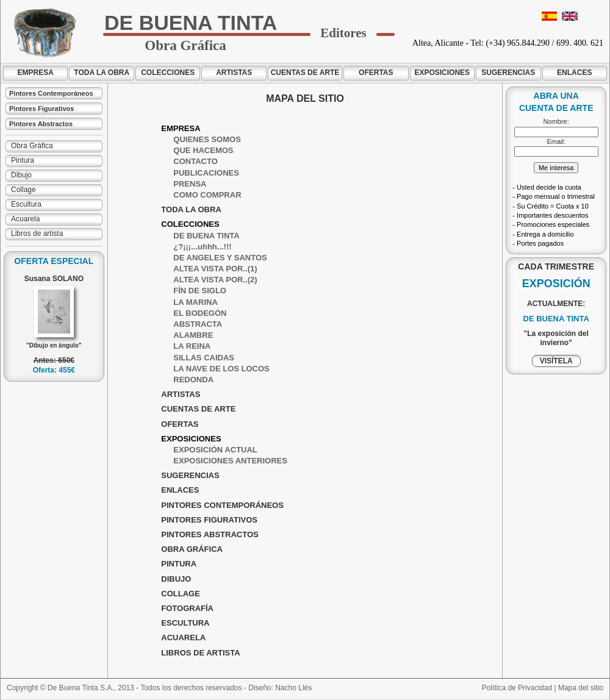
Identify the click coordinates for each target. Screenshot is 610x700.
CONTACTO (195, 161)
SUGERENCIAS (508, 73)
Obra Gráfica (32, 146)
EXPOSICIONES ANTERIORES (230, 461)
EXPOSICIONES (442, 73)
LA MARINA (195, 302)
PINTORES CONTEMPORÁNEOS (222, 505)
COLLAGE (181, 594)
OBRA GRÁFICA (192, 549)
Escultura (26, 204)
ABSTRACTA (198, 324)
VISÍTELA (556, 361)
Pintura (23, 160)
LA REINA (192, 346)
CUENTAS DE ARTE (305, 73)
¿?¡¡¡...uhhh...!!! (202, 247)
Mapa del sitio (581, 688)
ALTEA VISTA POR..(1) (215, 269)
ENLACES (574, 73)
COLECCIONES (168, 73)
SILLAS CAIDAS (204, 358)
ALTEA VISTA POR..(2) (215, 280)
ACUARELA (183, 637)
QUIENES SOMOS (207, 139)
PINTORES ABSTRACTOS (210, 534)
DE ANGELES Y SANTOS (220, 258)
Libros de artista (37, 234)
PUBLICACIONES (206, 173)
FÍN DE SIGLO (200, 291)
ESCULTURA (185, 623)
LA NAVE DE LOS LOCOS (221, 369)
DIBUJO (176, 579)
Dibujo (21, 175)
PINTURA (179, 564)
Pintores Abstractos (41, 124)
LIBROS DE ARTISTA (200, 653)
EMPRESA (36, 73)
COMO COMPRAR (207, 195)
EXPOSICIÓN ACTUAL (215, 450)
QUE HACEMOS (203, 150)
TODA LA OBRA (102, 73)
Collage (23, 190)
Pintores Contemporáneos (51, 93)
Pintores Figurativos (41, 109)
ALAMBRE (193, 335)
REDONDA (193, 380)
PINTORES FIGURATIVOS (209, 520)
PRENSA (190, 184)
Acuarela (25, 219)
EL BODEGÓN (200, 313)
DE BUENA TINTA (206, 236)
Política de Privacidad (517, 688)
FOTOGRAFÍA (187, 608)
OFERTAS (376, 73)
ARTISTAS (234, 73)
